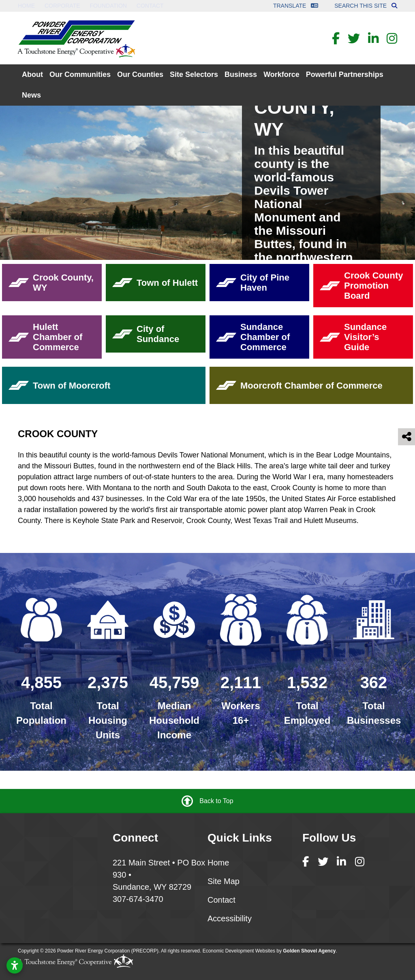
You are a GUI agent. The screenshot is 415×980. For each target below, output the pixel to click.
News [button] (31, 95)
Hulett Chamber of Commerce (45, 337)
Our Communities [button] (80, 74)
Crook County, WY (51, 283)
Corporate (62, 6)
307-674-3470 (138, 899)
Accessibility (230, 918)
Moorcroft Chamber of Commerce (299, 386)
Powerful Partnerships (345, 74)
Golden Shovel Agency (309, 951)
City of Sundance (146, 334)
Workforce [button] (281, 74)
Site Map (224, 881)
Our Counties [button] (140, 74)
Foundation (108, 6)
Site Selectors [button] (194, 74)
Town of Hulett (155, 283)
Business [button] (241, 74)
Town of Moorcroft (59, 386)
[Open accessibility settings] (15, 965)
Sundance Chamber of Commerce (253, 337)
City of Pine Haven (253, 283)
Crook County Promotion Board (361, 286)
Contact (150, 6)
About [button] (32, 74)
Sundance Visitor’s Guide (353, 337)
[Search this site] (394, 6)
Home (26, 6)
